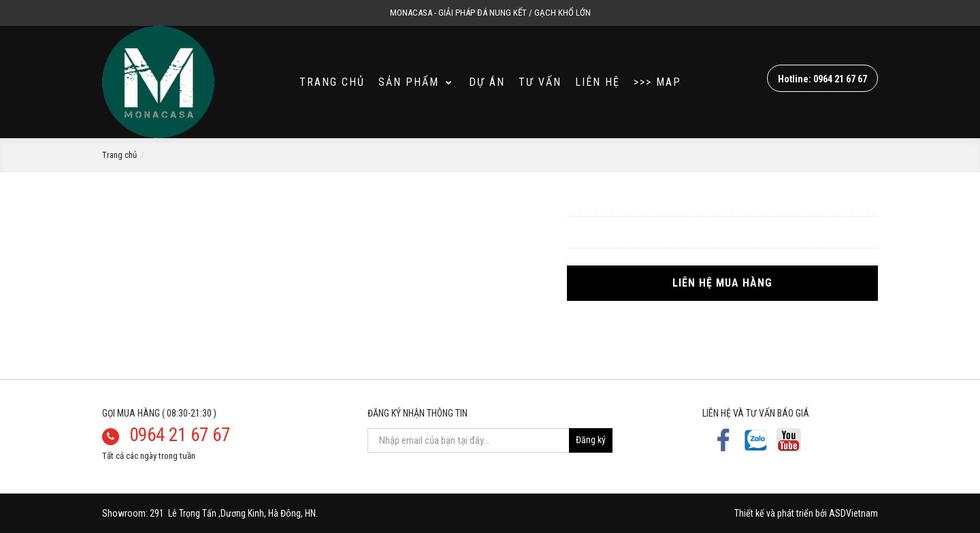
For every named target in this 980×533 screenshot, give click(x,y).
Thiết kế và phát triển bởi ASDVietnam (806, 513)
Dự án (487, 82)
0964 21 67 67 (180, 435)
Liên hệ (598, 82)
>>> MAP (657, 82)
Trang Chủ (332, 82)
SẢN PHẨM (416, 82)
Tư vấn (540, 82)
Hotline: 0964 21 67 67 (822, 79)
